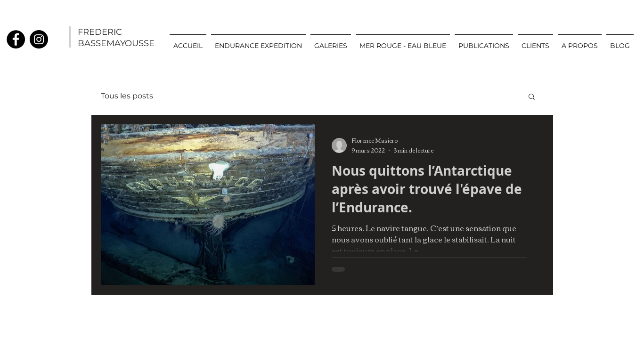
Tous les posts (127, 96)
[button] (331, 41)
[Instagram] (39, 39)
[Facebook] (16, 39)
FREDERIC (100, 32)
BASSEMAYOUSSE (116, 43)
